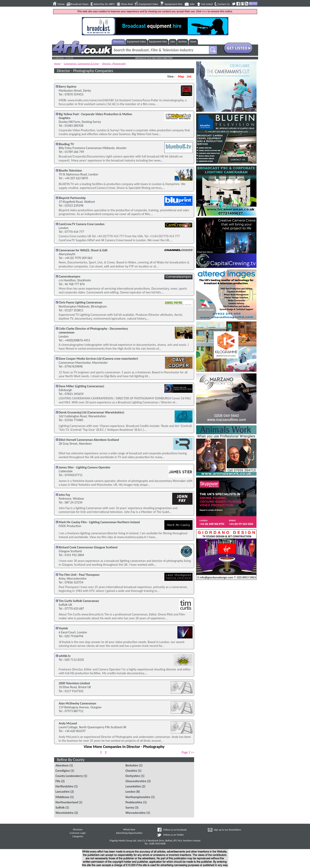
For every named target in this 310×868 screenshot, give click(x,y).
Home (61, 4)
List (189, 76)
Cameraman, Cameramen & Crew (81, 64)
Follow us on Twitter (174, 835)
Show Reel (127, 4)
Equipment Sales (149, 4)
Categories (78, 836)
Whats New (129, 829)
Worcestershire (136, 813)
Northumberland (67, 802)
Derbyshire (133, 776)
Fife (58, 781)
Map (181, 76)
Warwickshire (65, 813)
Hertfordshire (64, 786)
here (204, 11)
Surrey (130, 807)
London (130, 792)
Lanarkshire (133, 786)
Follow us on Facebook (175, 830)
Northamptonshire (138, 797)
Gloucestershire (136, 781)
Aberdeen (62, 765)
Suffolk (60, 807)
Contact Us (223, 4)
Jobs (192, 4)
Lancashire (63, 792)
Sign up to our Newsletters (227, 830)
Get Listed (207, 4)
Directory (119, 42)
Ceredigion (63, 771)
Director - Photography (114, 64)
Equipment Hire (174, 4)
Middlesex (62, 797)
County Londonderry (69, 776)
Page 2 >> (188, 752)
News (193, 42)
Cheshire (131, 771)
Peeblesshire (134, 802)
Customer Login (78, 833)
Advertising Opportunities (129, 833)
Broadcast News (80, 4)
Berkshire (132, 765)
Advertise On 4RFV (104, 4)
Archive (183, 42)
